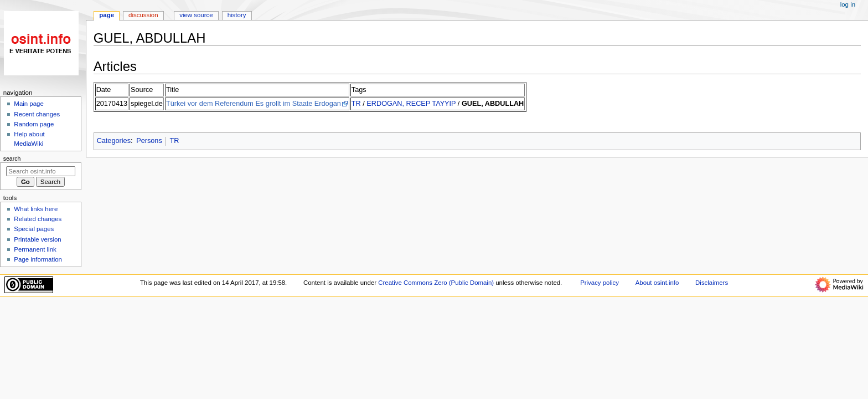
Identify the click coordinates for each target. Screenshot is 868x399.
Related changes (38, 219)
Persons (149, 141)
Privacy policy (600, 283)
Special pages (34, 229)
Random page (34, 124)
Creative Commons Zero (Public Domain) (436, 283)
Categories (114, 141)
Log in (848, 4)
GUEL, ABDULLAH (493, 104)
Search (12, 158)
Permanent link (35, 249)
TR (356, 104)
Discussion (143, 15)
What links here (36, 209)
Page (107, 15)
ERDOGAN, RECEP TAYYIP (411, 104)
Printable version (37, 239)
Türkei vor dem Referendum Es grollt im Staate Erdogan (254, 104)
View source (196, 15)
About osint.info (657, 283)
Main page (29, 104)
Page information (38, 259)
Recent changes (37, 114)
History (237, 15)
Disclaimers (712, 283)
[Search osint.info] (41, 171)
